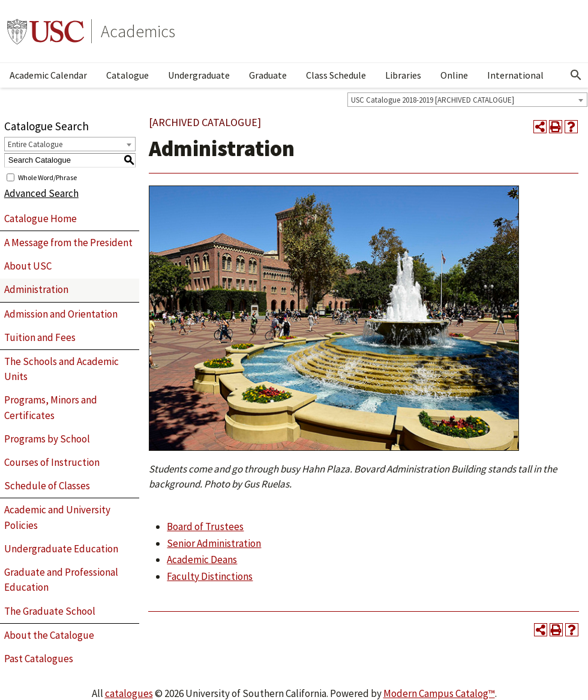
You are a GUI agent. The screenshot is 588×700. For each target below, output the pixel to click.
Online (454, 75)
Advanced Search (41, 193)
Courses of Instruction (52, 462)
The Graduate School (50, 611)
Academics (138, 31)
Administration (36, 289)
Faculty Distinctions (210, 576)
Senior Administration (214, 543)
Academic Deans (202, 560)
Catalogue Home (40, 219)
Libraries (403, 75)
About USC (28, 266)
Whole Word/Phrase (47, 177)
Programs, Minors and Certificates (51, 408)
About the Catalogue (49, 635)
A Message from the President (68, 243)
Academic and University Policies (57, 517)
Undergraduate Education (61, 549)
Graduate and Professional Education (61, 580)
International (515, 75)
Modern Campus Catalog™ (439, 693)
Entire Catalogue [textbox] (35, 144)
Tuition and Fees (40, 337)
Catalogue (127, 75)
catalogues (129, 693)
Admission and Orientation (61, 314)
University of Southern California (46, 31)
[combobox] (467, 100)
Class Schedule (336, 75)
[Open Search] (576, 75)
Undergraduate (199, 75)
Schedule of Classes (47, 486)
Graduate (268, 75)
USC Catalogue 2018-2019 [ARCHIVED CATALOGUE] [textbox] (433, 100)
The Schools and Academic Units (61, 369)
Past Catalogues (39, 659)
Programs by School (47, 439)
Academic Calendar (48, 75)
